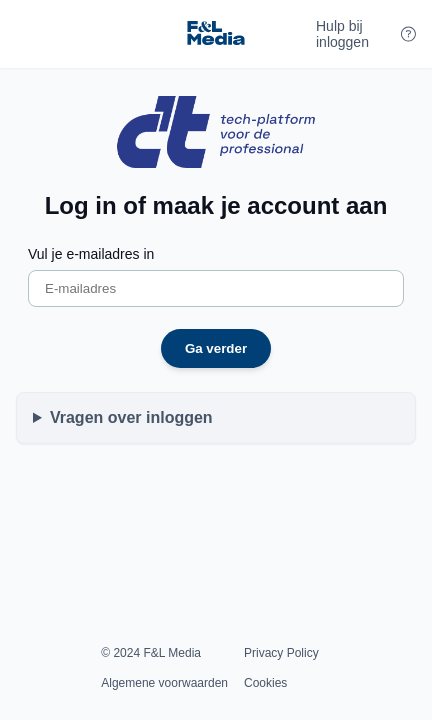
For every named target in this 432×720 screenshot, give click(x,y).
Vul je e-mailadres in (91, 254)
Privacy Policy (281, 653)
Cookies (265, 683)
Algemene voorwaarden (164, 683)
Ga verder (216, 348)
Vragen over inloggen (131, 417)
